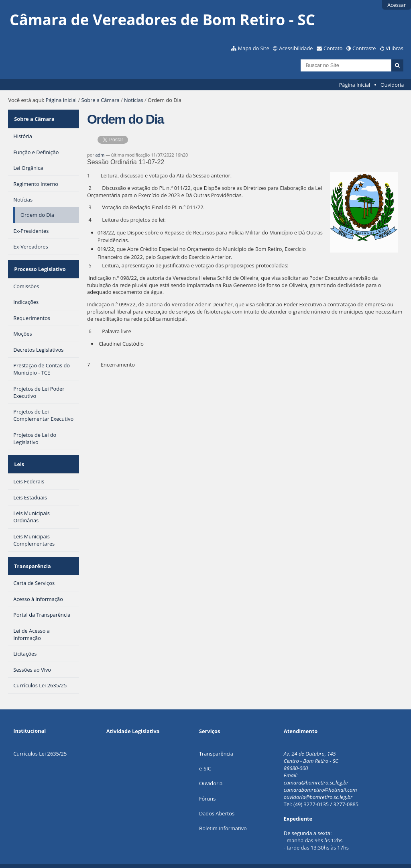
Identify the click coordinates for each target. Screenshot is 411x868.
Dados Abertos (217, 798)
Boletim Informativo (223, 813)
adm (100, 155)
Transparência (32, 552)
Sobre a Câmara (100, 100)
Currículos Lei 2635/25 (40, 738)
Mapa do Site (254, 48)
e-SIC (205, 753)
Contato (333, 48)
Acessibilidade (296, 48)
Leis (18, 455)
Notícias (134, 100)
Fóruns (207, 783)
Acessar (397, 5)
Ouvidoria (392, 85)
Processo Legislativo (39, 263)
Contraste (364, 48)
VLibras (395, 48)
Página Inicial (355, 85)
